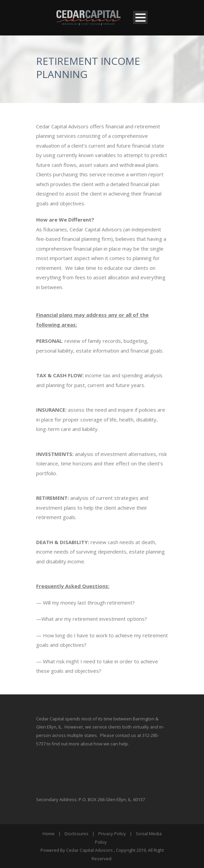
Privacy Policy (112, 834)
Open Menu (140, 17)
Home (49, 834)
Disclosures (76, 834)
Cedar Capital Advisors (90, 850)
